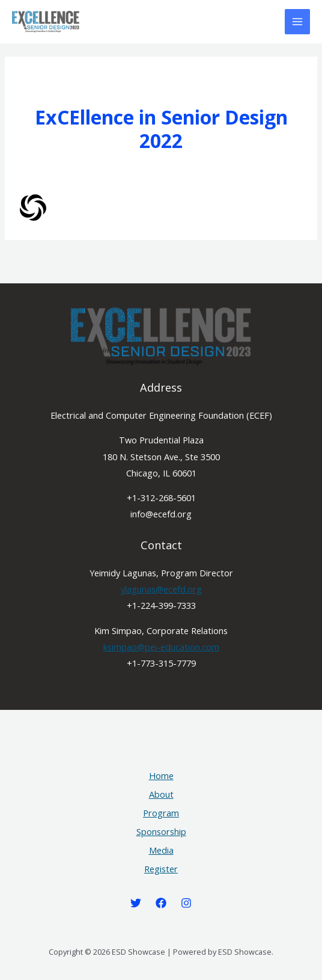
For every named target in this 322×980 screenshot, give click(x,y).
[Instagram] (186, 903)
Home (161, 775)
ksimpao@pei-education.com (161, 647)
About (161, 794)
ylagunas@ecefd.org (161, 589)
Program (161, 813)
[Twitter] (136, 903)
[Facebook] (161, 903)
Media (161, 850)
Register (161, 869)
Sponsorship (161, 831)
